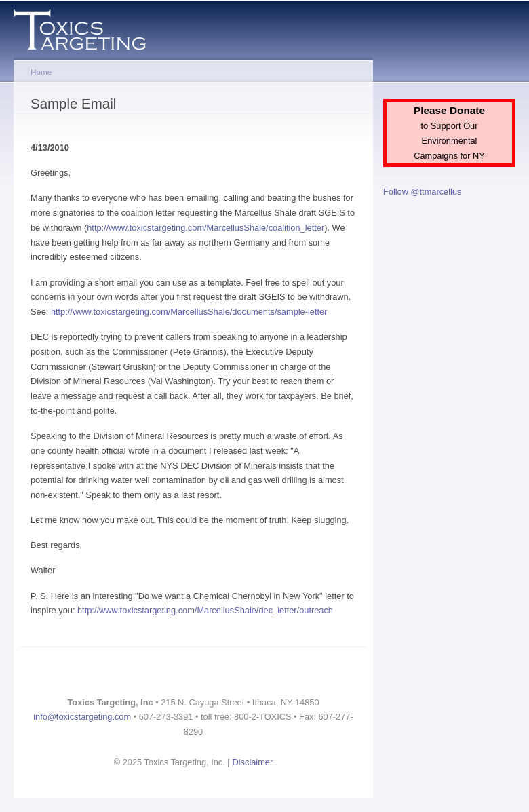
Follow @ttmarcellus (422, 192)
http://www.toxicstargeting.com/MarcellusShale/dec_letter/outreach (205, 610)
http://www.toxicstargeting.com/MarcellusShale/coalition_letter (205, 228)
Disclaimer (253, 762)
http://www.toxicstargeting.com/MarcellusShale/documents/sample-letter (189, 312)
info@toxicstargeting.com (82, 717)
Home (41, 72)
